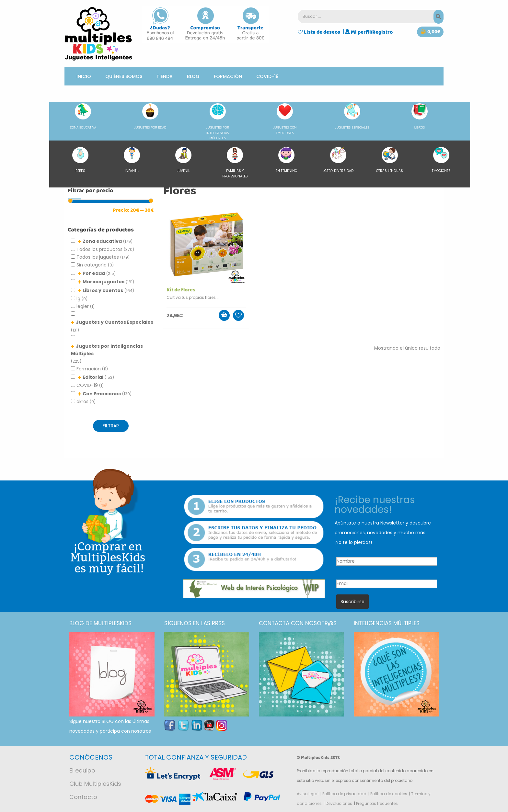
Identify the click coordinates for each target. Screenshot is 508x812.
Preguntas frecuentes (377, 803)
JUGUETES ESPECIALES (352, 116)
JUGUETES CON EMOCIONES (285, 119)
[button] (430, 32)
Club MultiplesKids (95, 784)
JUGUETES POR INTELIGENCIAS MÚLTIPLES (218, 122)
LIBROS (420, 116)
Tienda (165, 76)
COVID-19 (267, 76)
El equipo (82, 770)
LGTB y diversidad (338, 160)
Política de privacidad (344, 794)
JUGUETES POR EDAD (150, 116)
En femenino (286, 160)
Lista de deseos (319, 32)
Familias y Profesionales (235, 163)
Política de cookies (389, 794)
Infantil (132, 160)
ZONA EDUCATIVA (83, 116)
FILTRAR (111, 426)
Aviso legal (308, 794)
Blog (193, 76)
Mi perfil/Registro (369, 32)
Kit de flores (181, 290)
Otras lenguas (390, 160)
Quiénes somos (124, 76)
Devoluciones (339, 803)
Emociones (441, 160)
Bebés (80, 160)
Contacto (83, 797)
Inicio (84, 76)
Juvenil (183, 160)
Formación (228, 76)
